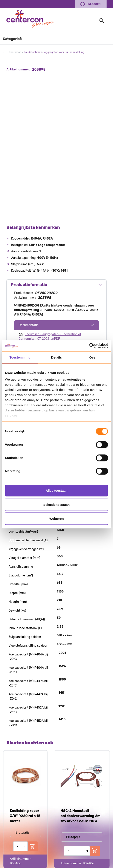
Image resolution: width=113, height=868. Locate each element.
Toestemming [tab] (20, 357)
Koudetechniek (33, 52)
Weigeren (56, 519)
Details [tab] (56, 357)
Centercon (15, 52)
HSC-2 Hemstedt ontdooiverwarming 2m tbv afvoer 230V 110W (80, 816)
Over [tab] (93, 357)
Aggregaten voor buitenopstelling (64, 52)
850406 (15, 863)
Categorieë (12, 39)
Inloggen (94, 4)
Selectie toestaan (57, 505)
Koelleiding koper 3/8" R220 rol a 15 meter (25, 816)
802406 (89, 863)
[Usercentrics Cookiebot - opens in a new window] (89, 346)
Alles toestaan (56, 491)
